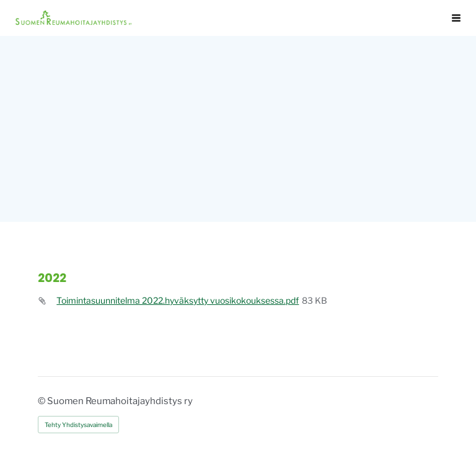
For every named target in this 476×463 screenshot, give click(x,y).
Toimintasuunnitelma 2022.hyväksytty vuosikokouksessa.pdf (178, 301)
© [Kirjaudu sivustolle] (42, 401)
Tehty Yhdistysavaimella (78, 425)
